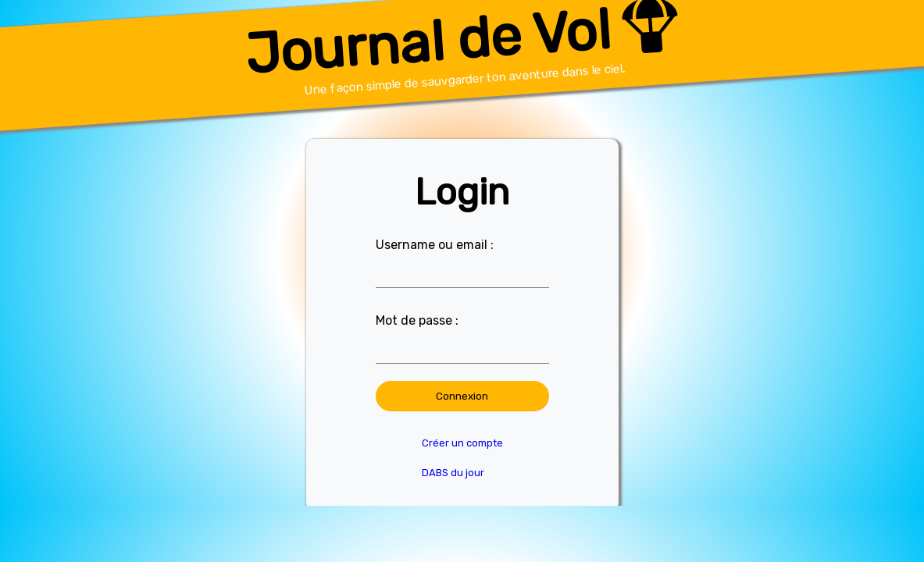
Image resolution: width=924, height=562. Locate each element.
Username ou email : (435, 245)
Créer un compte (462, 443)
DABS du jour (453, 473)
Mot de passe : (417, 320)
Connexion (462, 396)
